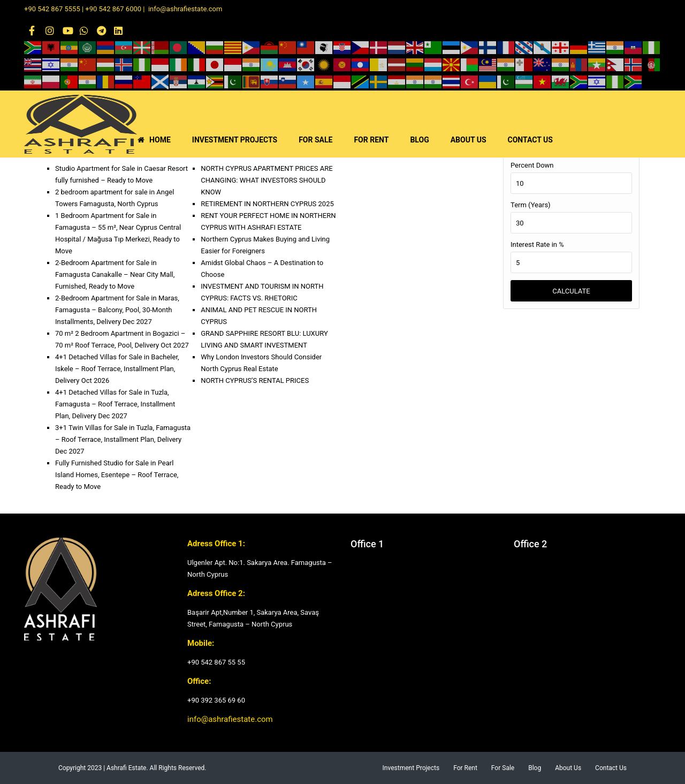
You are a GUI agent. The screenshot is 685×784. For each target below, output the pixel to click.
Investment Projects (411, 768)
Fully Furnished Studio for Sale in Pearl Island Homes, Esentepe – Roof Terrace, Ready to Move (117, 475)
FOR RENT (371, 140)
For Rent (465, 768)
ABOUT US (469, 140)
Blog (535, 768)
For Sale (503, 768)
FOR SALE (315, 140)
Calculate (571, 291)
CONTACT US (530, 140)
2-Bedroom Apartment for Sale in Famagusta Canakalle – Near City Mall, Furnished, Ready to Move (115, 274)
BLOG (419, 140)
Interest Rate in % (537, 244)
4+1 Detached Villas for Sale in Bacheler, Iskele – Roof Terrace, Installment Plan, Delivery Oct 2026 (117, 369)
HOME (154, 140)
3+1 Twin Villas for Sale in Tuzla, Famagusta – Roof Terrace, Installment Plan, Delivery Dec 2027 (123, 439)
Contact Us (611, 768)
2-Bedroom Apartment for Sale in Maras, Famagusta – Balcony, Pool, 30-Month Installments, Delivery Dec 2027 (117, 310)
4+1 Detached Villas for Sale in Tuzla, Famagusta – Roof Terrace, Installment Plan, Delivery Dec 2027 (115, 404)
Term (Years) (531, 205)
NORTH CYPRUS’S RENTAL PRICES (255, 380)
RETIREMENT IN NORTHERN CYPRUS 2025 (267, 204)
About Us (568, 768)
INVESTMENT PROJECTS (235, 140)
